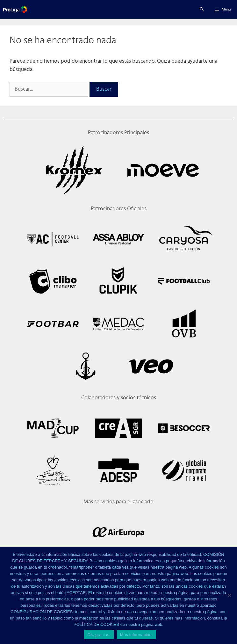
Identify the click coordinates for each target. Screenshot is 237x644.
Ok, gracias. (99, 635)
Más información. (136, 635)
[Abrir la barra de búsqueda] (201, 10)
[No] (229, 595)
